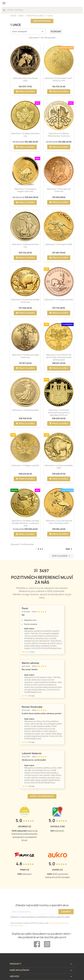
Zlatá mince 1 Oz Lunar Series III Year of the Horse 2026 (59, 522)
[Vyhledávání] (42, 10)
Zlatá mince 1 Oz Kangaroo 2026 (59, 244)
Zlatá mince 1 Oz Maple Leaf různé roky (25, 135)
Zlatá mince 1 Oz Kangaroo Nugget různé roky (25, 190)
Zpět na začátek (62, 556)
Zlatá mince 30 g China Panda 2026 (25, 79)
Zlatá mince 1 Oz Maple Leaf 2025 (25, 465)
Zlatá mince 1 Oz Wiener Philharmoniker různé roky (59, 135)
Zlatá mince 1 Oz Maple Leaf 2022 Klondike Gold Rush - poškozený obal (25, 523)
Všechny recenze (42, 21)
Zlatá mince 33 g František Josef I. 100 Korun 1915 (59, 79)
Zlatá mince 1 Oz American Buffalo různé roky (25, 301)
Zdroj (25, 652)
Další (69, 549)
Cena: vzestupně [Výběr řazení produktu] (28, 32)
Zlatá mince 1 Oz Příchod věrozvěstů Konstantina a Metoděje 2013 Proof (59, 413)
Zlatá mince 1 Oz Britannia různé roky (25, 246)
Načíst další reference (42, 796)
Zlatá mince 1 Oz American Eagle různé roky (25, 356)
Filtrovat (56, 32)
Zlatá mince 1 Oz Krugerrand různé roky (59, 190)
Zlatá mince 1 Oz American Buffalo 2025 (59, 467)
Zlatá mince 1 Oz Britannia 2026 (25, 410)
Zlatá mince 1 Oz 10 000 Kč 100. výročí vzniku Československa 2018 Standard (59, 357)
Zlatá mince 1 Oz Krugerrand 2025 (59, 300)
